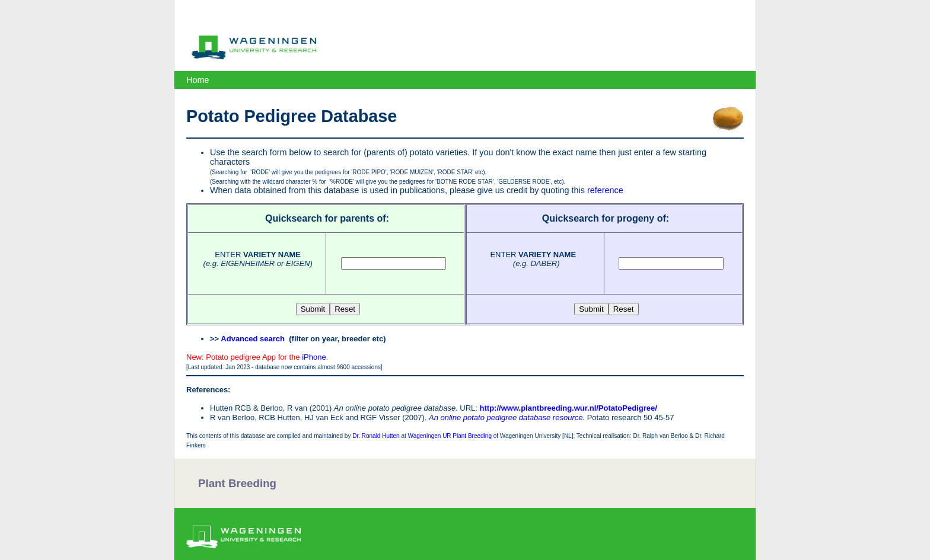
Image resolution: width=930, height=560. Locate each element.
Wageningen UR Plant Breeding (450, 436)
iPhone (314, 357)
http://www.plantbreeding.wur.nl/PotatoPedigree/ (568, 408)
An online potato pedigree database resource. (507, 417)
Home (198, 80)
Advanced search (253, 339)
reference (605, 190)
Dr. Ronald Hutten (376, 436)
